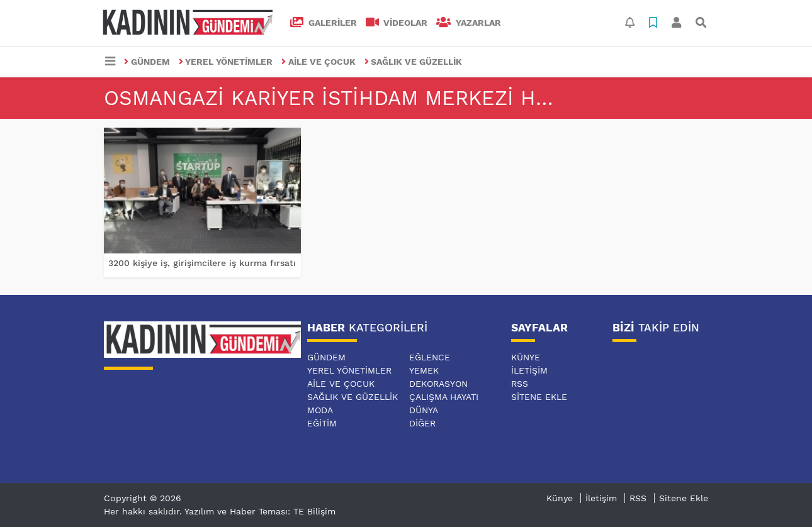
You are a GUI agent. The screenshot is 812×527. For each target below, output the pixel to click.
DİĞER (422, 423)
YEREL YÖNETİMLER (226, 62)
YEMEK (424, 370)
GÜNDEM (147, 62)
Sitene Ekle (539, 397)
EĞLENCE (430, 357)
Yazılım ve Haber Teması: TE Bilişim (260, 511)
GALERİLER (324, 23)
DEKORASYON (438, 384)
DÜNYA (424, 410)
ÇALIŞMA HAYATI (444, 397)
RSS (520, 384)
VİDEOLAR (397, 23)
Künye (526, 357)
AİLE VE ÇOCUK (319, 62)
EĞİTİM (322, 423)
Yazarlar (469, 23)
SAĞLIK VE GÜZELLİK (414, 62)
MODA (320, 410)
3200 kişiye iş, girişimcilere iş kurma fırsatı (202, 263)
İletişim (529, 370)
